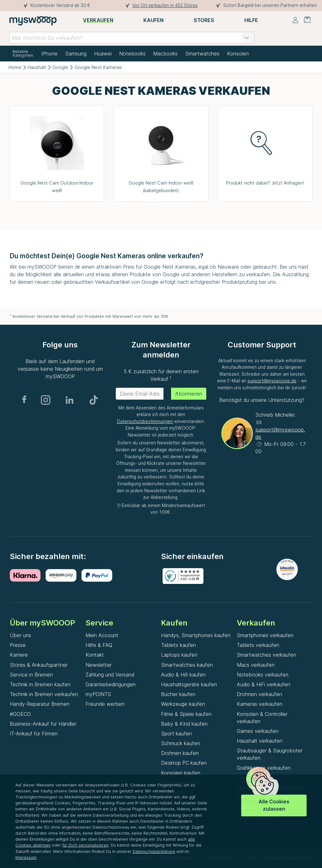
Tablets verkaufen (258, 645)
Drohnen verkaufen (259, 694)
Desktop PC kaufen (184, 763)
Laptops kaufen (179, 655)
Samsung (76, 54)
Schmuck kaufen (180, 743)
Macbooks (165, 54)
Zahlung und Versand (110, 675)
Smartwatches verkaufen (266, 655)
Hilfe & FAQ (99, 645)
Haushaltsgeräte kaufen (189, 684)
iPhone (50, 54)
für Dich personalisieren (85, 845)
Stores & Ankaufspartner (39, 665)
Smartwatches (202, 54)
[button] (247, 38)
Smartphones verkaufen (265, 635)
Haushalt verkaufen (260, 741)
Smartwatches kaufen (187, 665)
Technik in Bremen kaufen (40, 684)
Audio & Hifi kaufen (183, 675)
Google (60, 67)
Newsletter (99, 665)
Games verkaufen (258, 731)
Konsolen (238, 54)
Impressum (26, 857)
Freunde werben (105, 704)
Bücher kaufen (178, 694)
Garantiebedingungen (111, 684)
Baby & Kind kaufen (184, 724)
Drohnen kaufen (180, 753)
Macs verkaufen (256, 665)
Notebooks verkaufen (263, 675)
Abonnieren (189, 394)
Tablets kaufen (178, 645)
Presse (18, 645)
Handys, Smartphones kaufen (196, 635)
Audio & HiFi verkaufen (264, 684)
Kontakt (95, 655)
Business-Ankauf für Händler (43, 724)
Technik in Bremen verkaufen (44, 694)
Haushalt (37, 67)
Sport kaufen (176, 734)
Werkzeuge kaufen (183, 704)
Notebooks (132, 54)
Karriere (19, 655)
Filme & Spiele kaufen (186, 714)
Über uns (20, 635)
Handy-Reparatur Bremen (40, 704)
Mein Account (102, 635)
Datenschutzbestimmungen (145, 421)
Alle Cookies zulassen (274, 805)
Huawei (103, 54)
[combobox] (132, 38)
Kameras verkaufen (260, 704)
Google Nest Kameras (98, 67)
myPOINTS (98, 694)
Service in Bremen (31, 675)
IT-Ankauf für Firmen (34, 734)
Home (15, 67)
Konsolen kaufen (181, 773)
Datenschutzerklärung (154, 851)
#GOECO (20, 714)
